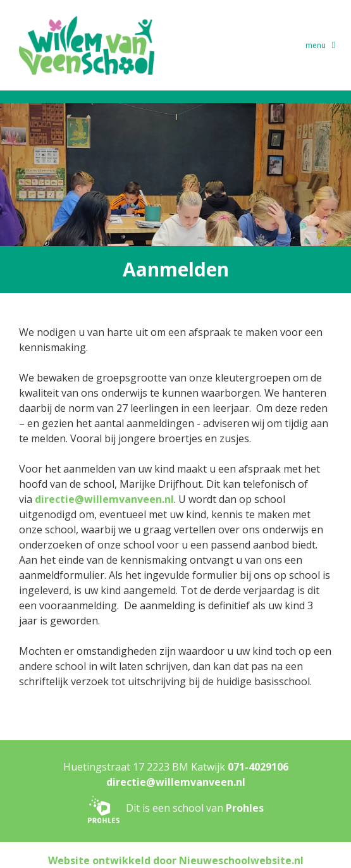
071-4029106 (258, 767)
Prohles (245, 809)
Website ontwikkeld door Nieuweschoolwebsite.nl (176, 860)
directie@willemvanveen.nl (104, 499)
